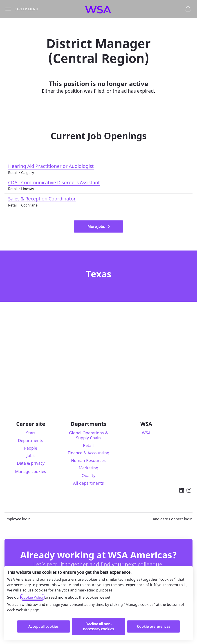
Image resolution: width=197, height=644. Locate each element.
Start (31, 433)
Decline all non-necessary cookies (98, 626)
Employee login (18, 519)
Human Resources (88, 460)
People (31, 448)
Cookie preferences (154, 626)
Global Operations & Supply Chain (88, 435)
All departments (88, 483)
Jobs (31, 455)
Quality (88, 475)
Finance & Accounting (88, 453)
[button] (188, 9)
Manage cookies (31, 471)
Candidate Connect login (172, 519)
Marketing (88, 468)
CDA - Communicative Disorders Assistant (54, 183)
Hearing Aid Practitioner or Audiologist (51, 166)
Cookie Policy (32, 597)
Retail (88, 445)
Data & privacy (31, 463)
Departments (31, 440)
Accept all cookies (43, 626)
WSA (146, 433)
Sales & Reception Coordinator (42, 199)
